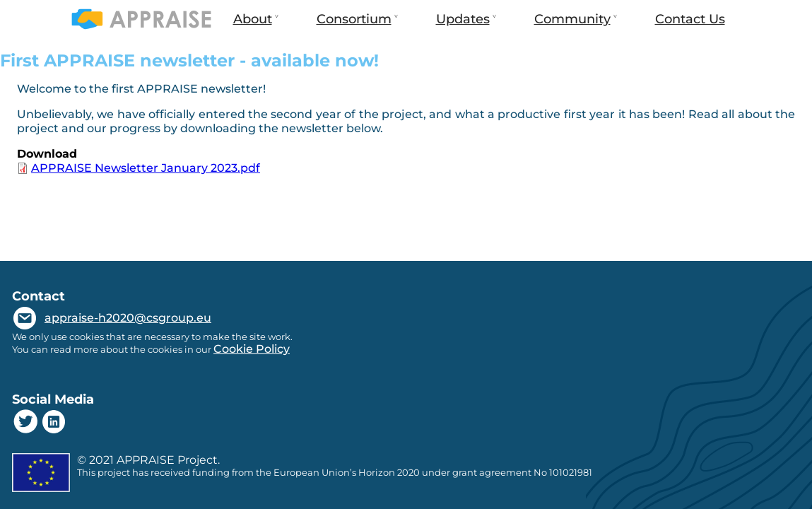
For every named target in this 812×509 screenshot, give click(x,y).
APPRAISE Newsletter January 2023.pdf (146, 168)
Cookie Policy (252, 349)
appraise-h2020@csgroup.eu (128, 318)
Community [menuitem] (571, 25)
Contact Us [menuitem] (690, 19)
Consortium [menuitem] (353, 25)
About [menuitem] (251, 25)
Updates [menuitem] (461, 25)
